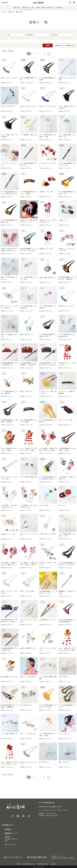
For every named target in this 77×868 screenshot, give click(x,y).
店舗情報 (7, 833)
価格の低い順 (59, 45)
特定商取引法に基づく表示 (43, 864)
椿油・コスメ (17, 8)
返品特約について (55, 864)
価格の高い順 (70, 45)
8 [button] (44, 54)
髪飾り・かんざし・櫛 (28, 8)
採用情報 (7, 837)
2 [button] (34, 54)
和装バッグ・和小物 (47, 8)
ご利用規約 (18, 864)
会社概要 (7, 829)
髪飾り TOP (12, 12)
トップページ (4, 12)
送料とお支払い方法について (11, 834)
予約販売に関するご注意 (11, 840)
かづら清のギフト (59, 8)
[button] (49, 54)
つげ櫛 (37, 8)
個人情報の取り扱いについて (29, 864)
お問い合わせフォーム (11, 845)
